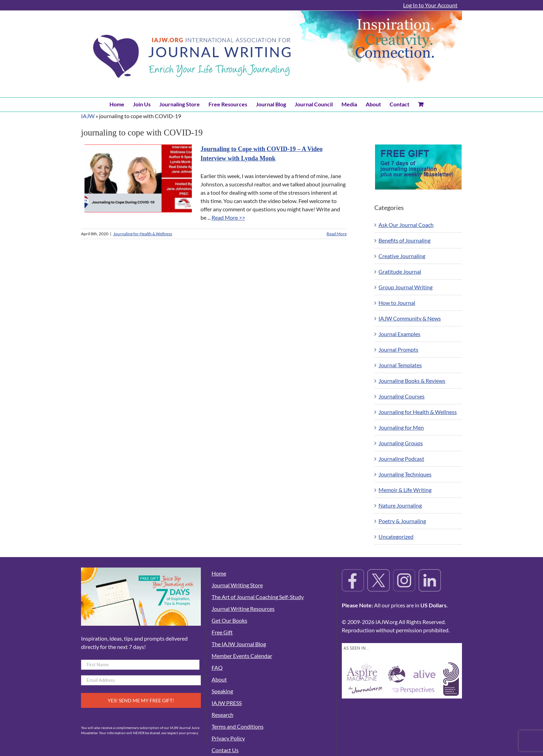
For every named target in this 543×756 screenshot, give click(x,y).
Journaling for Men (401, 427)
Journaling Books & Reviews (412, 381)
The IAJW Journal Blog (239, 644)
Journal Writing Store (237, 585)
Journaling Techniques (405, 474)
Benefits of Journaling (404, 240)
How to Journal (397, 303)
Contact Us (225, 750)
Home (219, 573)
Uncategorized (396, 537)
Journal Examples (399, 334)
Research (222, 715)
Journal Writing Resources (243, 609)
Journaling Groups (401, 443)
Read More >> (228, 217)
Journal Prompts (398, 349)
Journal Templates (400, 365)
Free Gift (222, 632)
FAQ (217, 667)
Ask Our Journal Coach (406, 225)
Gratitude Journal (400, 271)
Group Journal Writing (406, 287)
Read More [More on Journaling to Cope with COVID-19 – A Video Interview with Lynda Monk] (337, 234)
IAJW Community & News (410, 318)
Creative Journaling (402, 256)
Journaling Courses (402, 396)
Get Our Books (229, 620)
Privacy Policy (228, 738)
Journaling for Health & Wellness (143, 234)
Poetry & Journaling (402, 521)
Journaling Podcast (401, 459)
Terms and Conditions (238, 726)
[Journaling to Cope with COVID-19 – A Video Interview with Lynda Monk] (138, 178)
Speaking (222, 691)
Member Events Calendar (242, 656)
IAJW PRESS (227, 703)
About (219, 679)
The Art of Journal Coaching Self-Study (258, 597)
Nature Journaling (400, 505)
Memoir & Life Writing (405, 490)
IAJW (88, 116)
